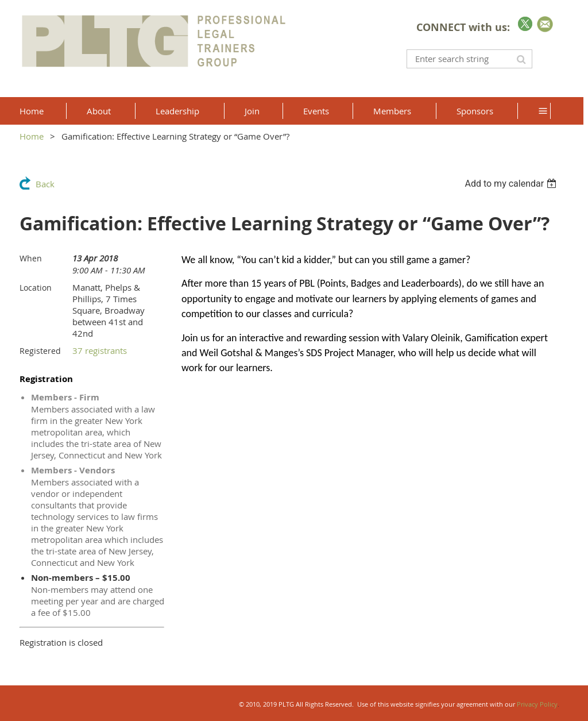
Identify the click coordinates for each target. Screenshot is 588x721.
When (31, 258)
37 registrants (100, 350)
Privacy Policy (537, 704)
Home (32, 136)
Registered (40, 351)
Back (45, 184)
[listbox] (512, 184)
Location (36, 288)
